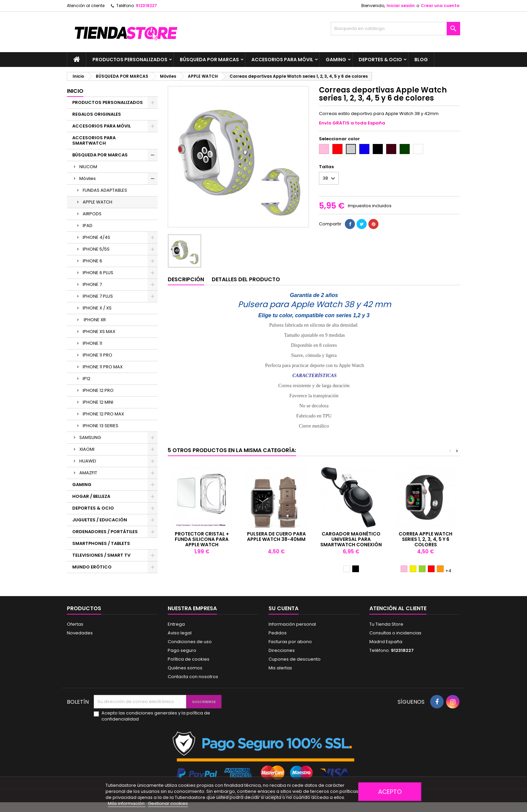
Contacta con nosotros (193, 677)
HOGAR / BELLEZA (91, 496)
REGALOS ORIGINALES (97, 114)
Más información (127, 803)
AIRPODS (92, 214)
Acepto (390, 792)
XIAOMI (87, 449)
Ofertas (75, 624)
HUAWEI (88, 461)
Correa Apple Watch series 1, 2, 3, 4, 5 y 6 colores (425, 539)
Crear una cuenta (440, 6)
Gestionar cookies (168, 803)
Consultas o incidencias (395, 633)
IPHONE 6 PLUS (98, 273)
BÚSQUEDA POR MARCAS (209, 60)
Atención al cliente (86, 6)
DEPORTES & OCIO (380, 60)
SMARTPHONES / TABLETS (101, 543)
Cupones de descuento (295, 659)
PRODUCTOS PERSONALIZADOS (130, 60)
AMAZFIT (88, 473)
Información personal (292, 624)
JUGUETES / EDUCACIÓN (100, 520)
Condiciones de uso (190, 642)
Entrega (176, 624)
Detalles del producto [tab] (246, 279)
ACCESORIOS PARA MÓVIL (282, 60)
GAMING (336, 60)
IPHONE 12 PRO (98, 390)
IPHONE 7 (92, 284)
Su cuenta (283, 608)
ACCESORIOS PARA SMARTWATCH (94, 140)
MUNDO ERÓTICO (92, 567)
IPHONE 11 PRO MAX (103, 367)
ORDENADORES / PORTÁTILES (105, 532)
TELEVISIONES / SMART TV (101, 555)
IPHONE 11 (92, 343)
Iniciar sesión (401, 6)
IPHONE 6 (92, 261)
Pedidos (278, 633)
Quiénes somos (185, 668)
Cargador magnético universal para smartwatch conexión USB (351, 542)
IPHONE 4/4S (96, 237)
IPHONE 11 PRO (97, 355)
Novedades (80, 633)
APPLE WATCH (97, 202)
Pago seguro (182, 650)
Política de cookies (189, 659)
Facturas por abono (290, 642)
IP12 (87, 379)
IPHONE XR (94, 320)
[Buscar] (395, 29)
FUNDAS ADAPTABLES (105, 190)
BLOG (421, 60)
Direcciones (282, 650)
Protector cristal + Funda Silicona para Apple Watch (202, 539)
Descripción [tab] (186, 279)
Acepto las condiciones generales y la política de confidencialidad (156, 716)
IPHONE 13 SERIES (100, 426)
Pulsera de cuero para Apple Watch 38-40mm (276, 537)
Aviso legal (180, 633)
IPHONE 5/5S (96, 249)
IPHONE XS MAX (99, 331)
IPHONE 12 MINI (98, 402)
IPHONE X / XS (97, 308)
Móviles (88, 178)
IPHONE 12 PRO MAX (103, 414)
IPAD (88, 226)
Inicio (75, 91)
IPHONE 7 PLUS (98, 296)
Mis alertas (280, 668)
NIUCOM (88, 167)
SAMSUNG (90, 437)
